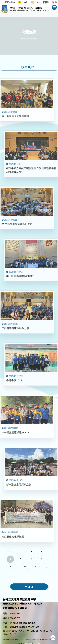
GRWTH (23, 2)
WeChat (10, 2)
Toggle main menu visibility (55, 9)
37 (36, 567)
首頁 (24, 38)
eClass (36, 2)
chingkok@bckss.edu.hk (22, 623)
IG (54, 2)
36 (25, 567)
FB (46, 2)
